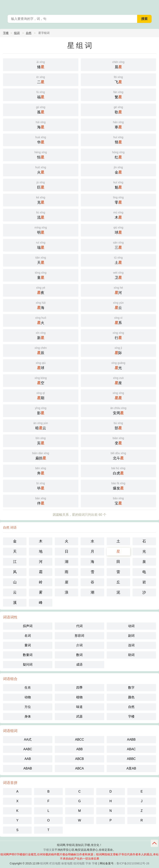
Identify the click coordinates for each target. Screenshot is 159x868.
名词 (28, 636)
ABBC (131, 759)
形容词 (79, 636)
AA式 (28, 740)
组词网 (44, 863)
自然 (29, 33)
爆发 (118, 486)
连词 (131, 645)
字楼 (6, 33)
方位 (28, 707)
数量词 (28, 655)
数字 (131, 688)
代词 (79, 626)
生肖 (28, 688)
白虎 (118, 471)
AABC (28, 749)
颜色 (131, 697)
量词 (28, 645)
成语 (79, 664)
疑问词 (28, 664)
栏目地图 (55, 863)
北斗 (118, 455)
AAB (28, 759)
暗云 (41, 425)
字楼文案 (49, 850)
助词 (131, 655)
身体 (28, 716)
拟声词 (28, 626)
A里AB (131, 768)
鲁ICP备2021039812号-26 (133, 863)
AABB (131, 740)
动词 (131, 626)
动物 (28, 697)
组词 (17, 33)
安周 (118, 410)
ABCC (79, 740)
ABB (79, 749)
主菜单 (153, 6)
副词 (131, 636)
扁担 (41, 455)
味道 (79, 707)
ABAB (28, 768)
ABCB (80, 759)
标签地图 (67, 863)
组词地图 (79, 863)
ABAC (131, 749)
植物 (79, 697)
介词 (79, 645)
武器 (79, 716)
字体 (88, 863)
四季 (79, 688)
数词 (79, 655)
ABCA (80, 768)
